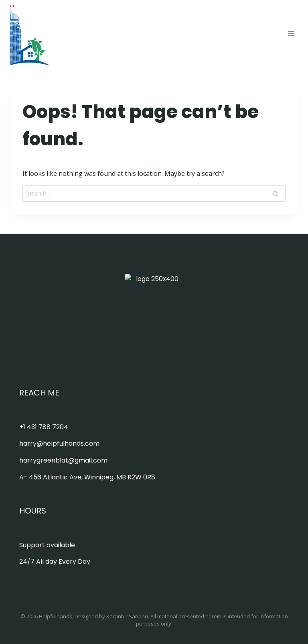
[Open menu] (291, 33)
